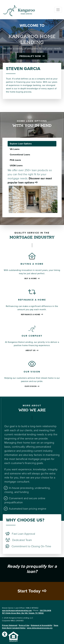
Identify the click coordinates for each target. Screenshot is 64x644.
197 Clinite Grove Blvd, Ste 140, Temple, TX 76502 (23, 613)
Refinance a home (32, 315)
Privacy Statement (10, 625)
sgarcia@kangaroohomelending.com (17, 611)
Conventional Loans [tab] (20, 155)
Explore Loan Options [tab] (21, 144)
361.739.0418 (45, 611)
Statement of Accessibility (41, 625)
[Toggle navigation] (58, 10)
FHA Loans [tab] (15, 160)
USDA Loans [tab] (16, 166)
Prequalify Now (32, 56)
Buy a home (32, 279)
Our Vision (32, 386)
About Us (32, 350)
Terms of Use (24, 625)
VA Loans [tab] (15, 149)
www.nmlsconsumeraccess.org (40, 628)
